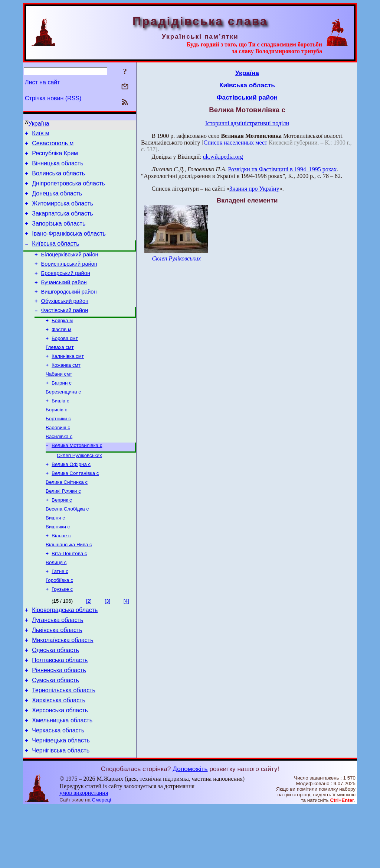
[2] (89, 645)
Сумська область (55, 733)
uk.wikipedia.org (223, 157)
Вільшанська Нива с (69, 585)
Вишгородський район (69, 311)
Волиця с (56, 604)
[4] (126, 645)
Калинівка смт (68, 381)
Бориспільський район (69, 279)
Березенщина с (63, 420)
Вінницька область (58, 168)
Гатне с (60, 614)
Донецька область (57, 201)
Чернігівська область (61, 811)
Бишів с (60, 429)
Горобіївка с (59, 624)
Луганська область (58, 666)
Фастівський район (65, 331)
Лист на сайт (42, 82)
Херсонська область (60, 767)
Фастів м (61, 352)
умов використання (84, 854)
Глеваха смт (60, 371)
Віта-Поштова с (69, 595)
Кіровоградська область (65, 655)
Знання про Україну (254, 189)
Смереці (102, 861)
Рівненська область (59, 722)
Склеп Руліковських (79, 488)
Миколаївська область (63, 689)
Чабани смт (59, 400)
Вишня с (55, 556)
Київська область (55, 257)
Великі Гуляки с (63, 527)
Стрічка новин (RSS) (53, 98)
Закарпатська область (62, 224)
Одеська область (55, 700)
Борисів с (56, 439)
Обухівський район (65, 321)
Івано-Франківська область (69, 246)
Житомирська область (63, 212)
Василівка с (59, 468)
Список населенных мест (235, 142)
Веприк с (62, 537)
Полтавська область (60, 711)
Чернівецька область (61, 800)
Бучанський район (64, 300)
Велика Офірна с (71, 498)
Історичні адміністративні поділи (247, 123)
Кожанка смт (66, 391)
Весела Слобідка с (67, 546)
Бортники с (58, 449)
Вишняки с (58, 566)
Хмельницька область (62, 778)
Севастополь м (53, 145)
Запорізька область (59, 235)
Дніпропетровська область (68, 190)
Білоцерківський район (70, 269)
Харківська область (59, 756)
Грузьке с (62, 633)
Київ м (41, 134)
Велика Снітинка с (67, 517)
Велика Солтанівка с (75, 508)
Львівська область (57, 678)
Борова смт (65, 362)
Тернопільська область (64, 744)
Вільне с (61, 575)
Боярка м (62, 342)
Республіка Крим (55, 157)
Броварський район (66, 290)
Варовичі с (58, 458)
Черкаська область (58, 789)
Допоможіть (190, 830)
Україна (39, 124)
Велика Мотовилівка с (77, 478)
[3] (107, 645)
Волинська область (58, 179)
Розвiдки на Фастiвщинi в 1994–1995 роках (282, 169)
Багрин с (62, 410)
